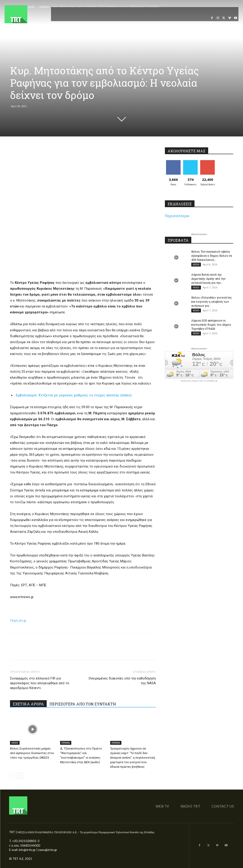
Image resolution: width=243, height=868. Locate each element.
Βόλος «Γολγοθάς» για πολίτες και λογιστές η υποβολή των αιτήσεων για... (212, 302)
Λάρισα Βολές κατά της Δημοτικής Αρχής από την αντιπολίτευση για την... (208, 279)
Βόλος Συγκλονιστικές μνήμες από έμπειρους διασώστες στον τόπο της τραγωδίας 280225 (32, 753)
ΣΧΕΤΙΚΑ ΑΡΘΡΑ (28, 704)
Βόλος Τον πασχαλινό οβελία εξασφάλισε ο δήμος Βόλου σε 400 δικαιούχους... (212, 256)
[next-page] (20, 776)
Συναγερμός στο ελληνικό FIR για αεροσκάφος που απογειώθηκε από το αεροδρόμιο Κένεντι (40, 683)
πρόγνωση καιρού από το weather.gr (199, 381)
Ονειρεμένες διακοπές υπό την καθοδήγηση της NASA (122, 681)
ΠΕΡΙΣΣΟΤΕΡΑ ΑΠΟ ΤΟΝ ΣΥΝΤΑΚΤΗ (83, 704)
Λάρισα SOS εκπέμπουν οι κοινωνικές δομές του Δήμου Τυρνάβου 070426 (211, 325)
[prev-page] (13, 776)
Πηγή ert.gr (18, 621)
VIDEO (15, 743)
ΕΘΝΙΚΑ (66, 743)
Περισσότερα (177, 216)
